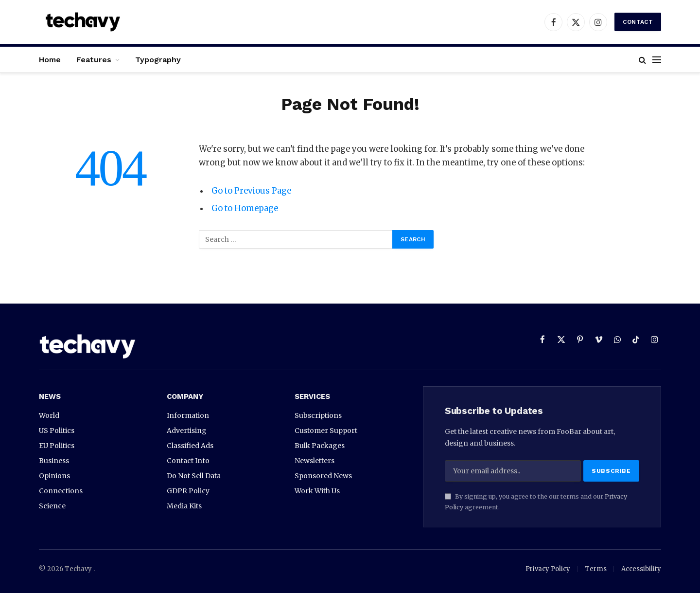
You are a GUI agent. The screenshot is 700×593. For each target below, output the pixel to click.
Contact (638, 22)
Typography (158, 60)
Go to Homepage (245, 208)
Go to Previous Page (251, 191)
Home (50, 60)
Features (94, 60)
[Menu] (657, 60)
